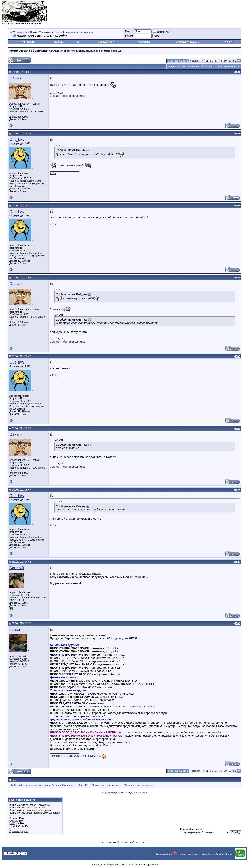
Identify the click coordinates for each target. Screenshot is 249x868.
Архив (219, 854)
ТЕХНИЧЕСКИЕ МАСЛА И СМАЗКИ (75, 756)
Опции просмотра (226, 67)
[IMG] (12, 823)
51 (212, 61)
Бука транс (44, 785)
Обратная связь (189, 854)
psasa (15, 629)
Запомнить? (162, 32)
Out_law (17, 139)
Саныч (16, 78)
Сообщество (107, 42)
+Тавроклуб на (166, 854)
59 (225, 61)
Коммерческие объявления (78, 32)
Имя (128, 31)
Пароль (129, 36)
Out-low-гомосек (145, 785)
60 (230, 61)
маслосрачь (107, 785)
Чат (78, 42)
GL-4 (88, 785)
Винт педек (31, 785)
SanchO (17, 568)
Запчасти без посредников (68, 96)
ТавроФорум (20, 32)
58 (221, 61)
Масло (95, 785)
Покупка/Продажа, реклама (45, 32)
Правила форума (19, 831)
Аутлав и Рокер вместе (64, 785)
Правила (58, 42)
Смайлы (14, 821)
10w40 (13, 785)
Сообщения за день (187, 42)
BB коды (14, 818)
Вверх (229, 854)
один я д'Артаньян (125, 785)
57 (216, 61)
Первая (195, 61)
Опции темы (175, 67)
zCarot (104, 865)
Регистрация (26, 42)
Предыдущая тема (114, 793)
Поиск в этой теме (199, 67)
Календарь (144, 42)
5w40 (21, 785)
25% (53, 173)
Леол (81, 785)
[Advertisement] (168, 13)
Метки (12, 780)
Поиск (228, 42)
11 (207, 61)
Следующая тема (136, 793)
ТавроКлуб (207, 854)
